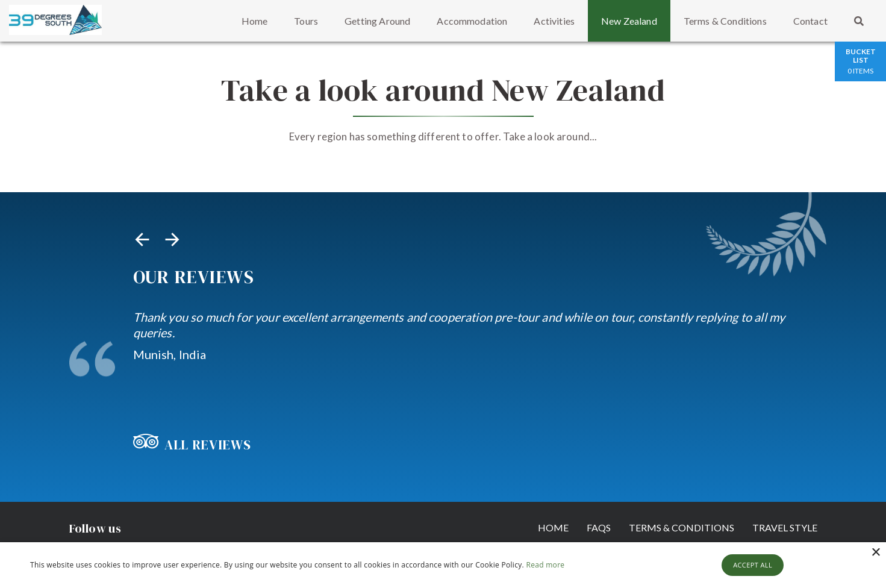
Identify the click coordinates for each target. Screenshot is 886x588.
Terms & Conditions (725, 21)
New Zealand (629, 21)
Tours (306, 21)
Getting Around (377, 21)
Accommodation (472, 21)
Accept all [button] (753, 565)
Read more (545, 565)
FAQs (599, 527)
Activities (554, 21)
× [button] (875, 553)
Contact (810, 21)
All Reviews (192, 445)
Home (255, 21)
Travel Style (785, 527)
